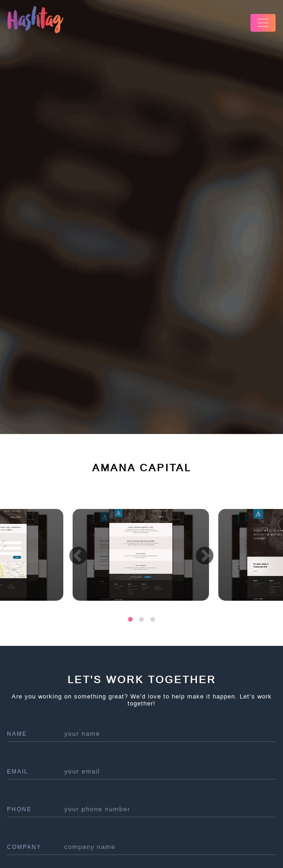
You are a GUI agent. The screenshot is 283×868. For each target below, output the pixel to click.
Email (18, 772)
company (24, 847)
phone (19, 809)
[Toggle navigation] (263, 23)
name (17, 734)
